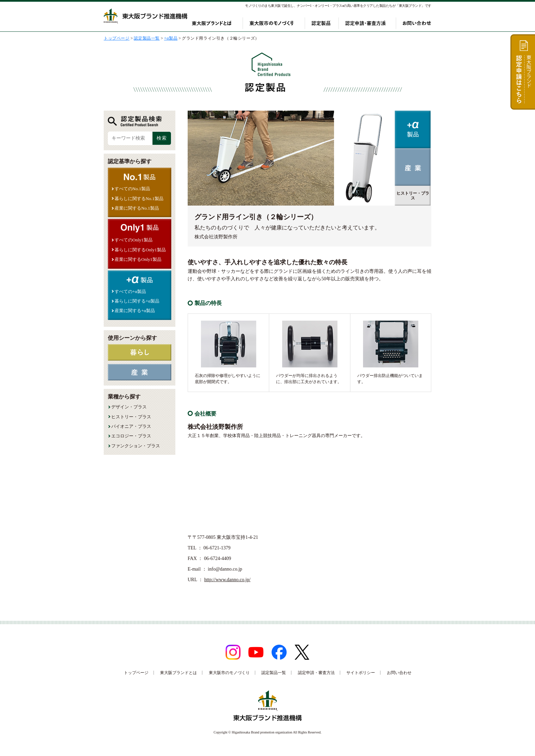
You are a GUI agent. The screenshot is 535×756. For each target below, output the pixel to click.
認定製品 (324, 23)
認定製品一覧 (274, 673)
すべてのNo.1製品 (132, 189)
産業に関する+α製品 (135, 311)
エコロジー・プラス (131, 436)
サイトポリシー (361, 673)
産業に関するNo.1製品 (137, 208)
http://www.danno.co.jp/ (227, 580)
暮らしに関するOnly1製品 (140, 250)
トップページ (136, 673)
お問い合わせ (417, 23)
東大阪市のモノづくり (279, 23)
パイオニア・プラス (131, 426)
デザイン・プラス (129, 407)
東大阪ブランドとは (223, 23)
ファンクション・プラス (136, 446)
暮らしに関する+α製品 (137, 301)
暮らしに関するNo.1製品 (139, 199)
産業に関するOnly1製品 (138, 259)
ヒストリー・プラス (131, 417)
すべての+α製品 (130, 291)
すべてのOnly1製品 (134, 240)
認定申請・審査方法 (368, 23)
